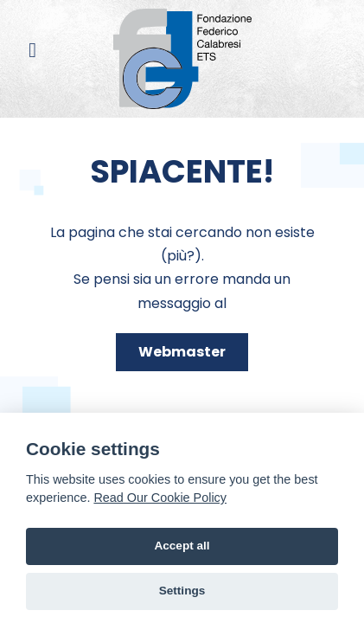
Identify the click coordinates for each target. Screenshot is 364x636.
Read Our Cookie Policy (160, 498)
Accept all (182, 546)
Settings (182, 591)
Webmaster (182, 352)
